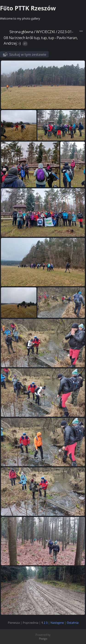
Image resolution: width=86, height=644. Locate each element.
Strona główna (21, 32)
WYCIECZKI (46, 32)
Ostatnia (73, 623)
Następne (57, 623)
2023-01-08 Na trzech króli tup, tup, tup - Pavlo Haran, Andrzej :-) (41, 37)
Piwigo (43, 639)
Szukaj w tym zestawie (28, 54)
